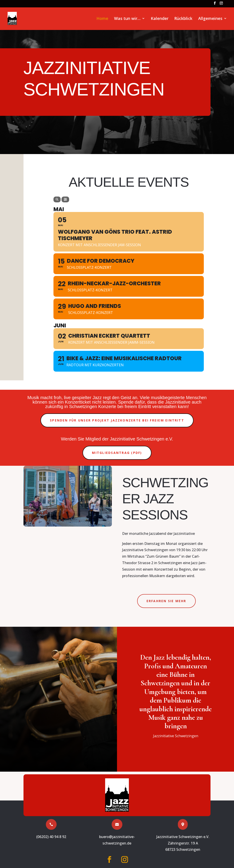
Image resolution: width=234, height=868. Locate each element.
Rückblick (183, 19)
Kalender (160, 19)
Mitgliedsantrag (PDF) (117, 453)
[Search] (57, 199)
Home (102, 19)
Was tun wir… (127, 19)
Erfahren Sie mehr (166, 601)
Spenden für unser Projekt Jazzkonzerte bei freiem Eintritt (117, 420)
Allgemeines (210, 19)
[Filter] (65, 199)
